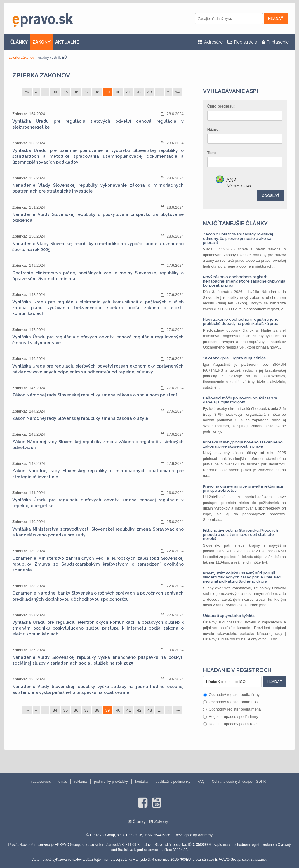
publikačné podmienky (173, 782)
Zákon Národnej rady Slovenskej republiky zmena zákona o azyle (80, 418)
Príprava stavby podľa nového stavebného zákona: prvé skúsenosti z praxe (243, 444)
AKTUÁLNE (67, 42)
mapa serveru (40, 782)
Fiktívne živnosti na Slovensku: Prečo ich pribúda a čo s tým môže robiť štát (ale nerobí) (240, 535)
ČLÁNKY (19, 42)
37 (86, 92)
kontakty (142, 782)
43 (149, 92)
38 (97, 92)
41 (128, 92)
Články (139, 822)
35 (65, 92)
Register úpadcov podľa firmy (231, 717)
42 (139, 92)
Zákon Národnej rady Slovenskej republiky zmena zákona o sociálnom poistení (95, 395)
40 (118, 92)
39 (107, 92)
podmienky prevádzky (111, 782)
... (45, 92)
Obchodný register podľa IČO (231, 702)
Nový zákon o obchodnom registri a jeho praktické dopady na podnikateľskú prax (241, 322)
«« (27, 92)
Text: (212, 153)
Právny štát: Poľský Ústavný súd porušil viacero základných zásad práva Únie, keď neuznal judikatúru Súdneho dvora (242, 577)
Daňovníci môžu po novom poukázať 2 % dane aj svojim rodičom (240, 400)
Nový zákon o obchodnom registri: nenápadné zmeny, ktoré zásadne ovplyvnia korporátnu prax (244, 281)
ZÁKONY (41, 42)
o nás (63, 782)
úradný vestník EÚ (53, 58)
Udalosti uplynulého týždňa (229, 616)
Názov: (214, 130)
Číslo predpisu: (221, 106)
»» (178, 92)
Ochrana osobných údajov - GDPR (239, 782)
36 (76, 92)
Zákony (161, 822)
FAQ (201, 782)
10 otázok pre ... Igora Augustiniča (234, 358)
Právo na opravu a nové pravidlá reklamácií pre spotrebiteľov (243, 488)
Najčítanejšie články (235, 223)
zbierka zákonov (21, 58)
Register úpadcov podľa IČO (230, 724)
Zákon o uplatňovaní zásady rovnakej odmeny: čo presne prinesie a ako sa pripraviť (238, 238)
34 (55, 92)
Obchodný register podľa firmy (231, 695)
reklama (80, 782)
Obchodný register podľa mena (232, 709)
